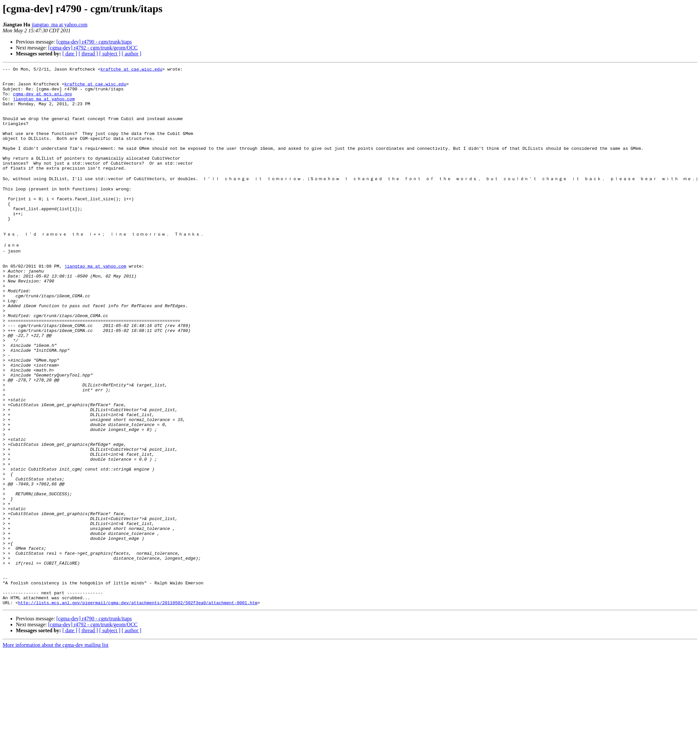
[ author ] (132, 54)
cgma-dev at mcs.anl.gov (42, 100)
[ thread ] (88, 54)
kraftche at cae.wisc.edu (131, 70)
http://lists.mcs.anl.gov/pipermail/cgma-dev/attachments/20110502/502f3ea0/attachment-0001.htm (138, 707)
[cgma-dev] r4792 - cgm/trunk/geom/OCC (93, 48)
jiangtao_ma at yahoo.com (60, 25)
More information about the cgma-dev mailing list (56, 749)
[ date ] (70, 54)
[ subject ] (110, 54)
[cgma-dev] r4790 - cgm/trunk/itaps (94, 42)
